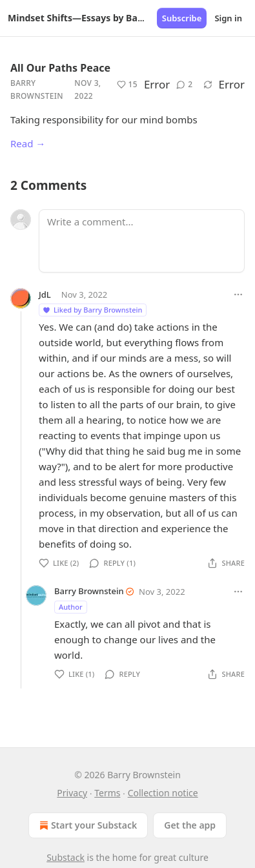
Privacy (72, 793)
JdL (45, 294)
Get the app (190, 825)
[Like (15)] (127, 85)
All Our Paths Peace (60, 68)
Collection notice (163, 793)
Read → (28, 143)
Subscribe (182, 18)
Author (71, 607)
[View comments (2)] (184, 85)
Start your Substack (87, 825)
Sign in (228, 18)
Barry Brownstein (37, 89)
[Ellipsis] (238, 294)
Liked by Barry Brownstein (92, 310)
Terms (107, 793)
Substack (66, 857)
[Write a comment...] (142, 241)
